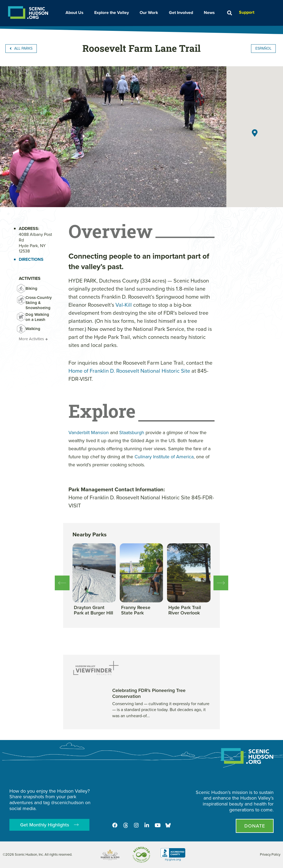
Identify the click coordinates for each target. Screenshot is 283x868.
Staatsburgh (132, 433)
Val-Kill (124, 305)
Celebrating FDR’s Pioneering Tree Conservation (149, 693)
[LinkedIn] (147, 825)
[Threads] (125, 825)
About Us (76, 12)
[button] (229, 13)
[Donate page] (255, 826)
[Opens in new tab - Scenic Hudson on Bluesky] (168, 825)
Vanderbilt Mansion (89, 433)
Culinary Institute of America (164, 457)
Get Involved (182, 12)
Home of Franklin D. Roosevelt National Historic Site (129, 371)
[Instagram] (136, 825)
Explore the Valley (113, 12)
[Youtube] (158, 825)
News (211, 12)
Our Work (150, 12)
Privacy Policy (270, 854)
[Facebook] (115, 825)
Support (247, 12)
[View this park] (94, 610)
